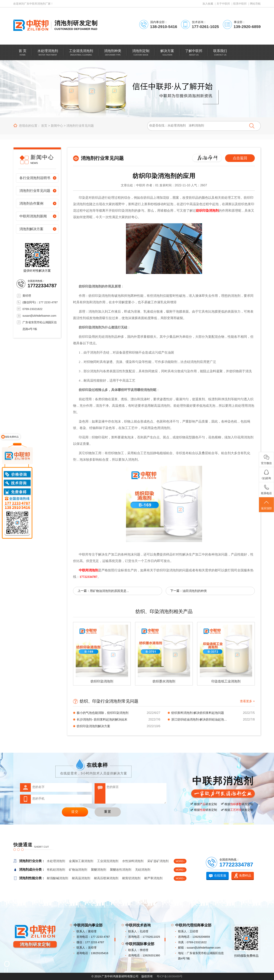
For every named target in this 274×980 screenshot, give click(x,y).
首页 (44, 126)
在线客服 (220, 876)
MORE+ (180, 861)
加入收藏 (208, 4)
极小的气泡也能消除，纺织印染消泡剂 (103, 713)
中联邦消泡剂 (88, 570)
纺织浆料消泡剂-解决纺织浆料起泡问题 (198, 713)
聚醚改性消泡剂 (121, 870)
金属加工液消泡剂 (81, 861)
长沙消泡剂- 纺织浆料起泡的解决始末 (102, 719)
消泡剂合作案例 (31, 203)
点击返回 (240, 158)
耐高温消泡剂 (81, 878)
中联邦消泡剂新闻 (33, 216)
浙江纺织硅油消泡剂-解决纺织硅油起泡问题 (200, 719)
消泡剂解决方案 (31, 229)
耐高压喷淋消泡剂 (106, 878)
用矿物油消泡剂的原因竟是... (109, 591)
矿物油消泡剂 (78, 870)
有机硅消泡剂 (56, 870)
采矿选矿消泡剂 (158, 861)
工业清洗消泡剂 (108, 861)
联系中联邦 (240, 4)
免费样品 (245, 876)
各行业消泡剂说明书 (35, 178)
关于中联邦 (223, 4)
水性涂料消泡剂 (133, 861)
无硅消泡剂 (143, 870)
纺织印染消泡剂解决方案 (93, 726)
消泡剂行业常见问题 (80, 126)
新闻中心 (57, 126)
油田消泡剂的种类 (195, 591)
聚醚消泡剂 (99, 870)
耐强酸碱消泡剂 (57, 878)
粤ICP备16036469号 (170, 976)
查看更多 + (247, 701)
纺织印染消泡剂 (207, 211)
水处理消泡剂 (56, 861)
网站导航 (255, 4)
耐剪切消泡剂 (131, 878)
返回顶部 (266, 505)
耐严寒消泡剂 (153, 878)
